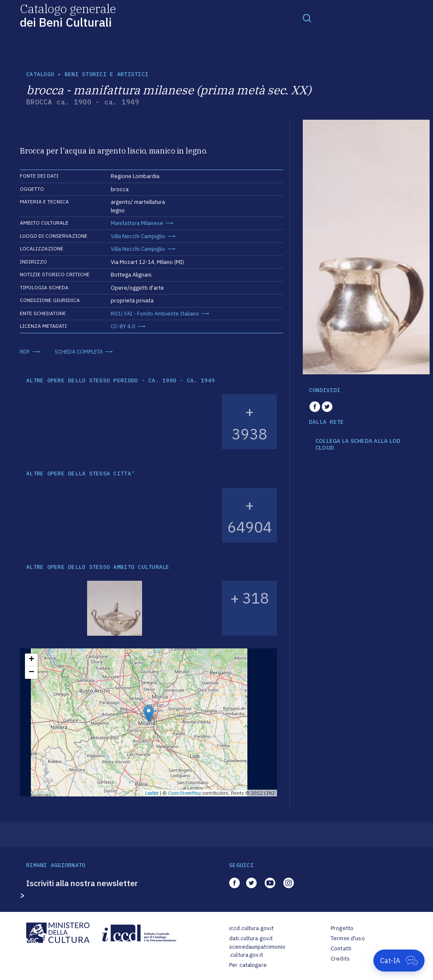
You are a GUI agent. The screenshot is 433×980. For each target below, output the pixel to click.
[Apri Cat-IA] (399, 961)
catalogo (40, 74)
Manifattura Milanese (137, 223)
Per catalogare (248, 965)
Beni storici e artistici (107, 74)
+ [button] (32, 660)
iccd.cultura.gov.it (251, 928)
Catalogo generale (68, 15)
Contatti (341, 948)
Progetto (342, 928)
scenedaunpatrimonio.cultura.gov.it (257, 951)
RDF (25, 352)
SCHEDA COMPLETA (79, 352)
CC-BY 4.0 (123, 326)
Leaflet (152, 793)
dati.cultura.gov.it (251, 938)
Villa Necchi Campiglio (138, 236)
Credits (340, 959)
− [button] (32, 673)
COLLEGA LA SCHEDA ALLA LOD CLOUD (358, 444)
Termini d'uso (348, 938)
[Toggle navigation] (307, 18)
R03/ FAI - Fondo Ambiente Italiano (155, 314)
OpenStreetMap (185, 793)
